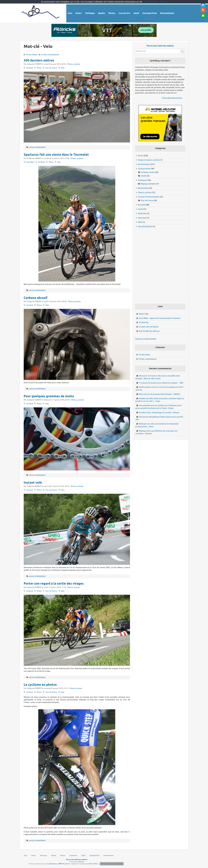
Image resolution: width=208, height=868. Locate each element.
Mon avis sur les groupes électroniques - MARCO (160, 394)
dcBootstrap (53, 864)
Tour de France (51, 68)
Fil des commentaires (50, 55)
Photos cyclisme (74, 64)
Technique (142, 180)
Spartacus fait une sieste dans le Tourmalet (56, 155)
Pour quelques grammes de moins (49, 396)
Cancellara (30, 162)
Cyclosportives (144, 169)
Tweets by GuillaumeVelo (146, 339)
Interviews (142, 218)
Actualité (142, 205)
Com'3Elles (93, 864)
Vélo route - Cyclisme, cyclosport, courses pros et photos (41, 13)
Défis (140, 222)
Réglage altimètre (148, 184)
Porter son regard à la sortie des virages (54, 584)
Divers (141, 156)
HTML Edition (65, 864)
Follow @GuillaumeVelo (172, 98)
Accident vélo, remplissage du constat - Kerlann (159, 413)
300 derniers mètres (39, 61)
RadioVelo (142, 213)
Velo (63, 68)
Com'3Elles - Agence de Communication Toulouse (160, 318)
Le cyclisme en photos (40, 685)
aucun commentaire (37, 147)
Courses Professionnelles (149, 197)
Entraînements (144, 164)
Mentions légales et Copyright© (112, 864)
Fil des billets (32, 55)
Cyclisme (30, 68)
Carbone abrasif (36, 298)
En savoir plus (150, 2)
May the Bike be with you (149, 331)
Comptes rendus (148, 172)
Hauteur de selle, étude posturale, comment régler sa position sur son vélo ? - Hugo (160, 400)
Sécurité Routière (145, 226)
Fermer (163, 2)
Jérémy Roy (144, 322)
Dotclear (81, 862)
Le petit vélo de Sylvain (149, 327)
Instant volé (33, 483)
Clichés (144, 176)
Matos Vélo (144, 314)
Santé (140, 209)
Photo (39, 68)
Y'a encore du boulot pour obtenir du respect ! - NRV (161, 383)
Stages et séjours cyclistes (149, 160)
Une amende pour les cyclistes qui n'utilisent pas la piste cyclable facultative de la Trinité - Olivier (159, 407)
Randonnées (143, 188)
